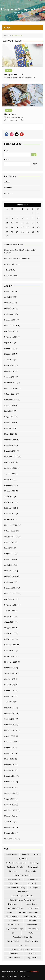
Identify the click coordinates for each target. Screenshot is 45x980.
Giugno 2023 (9, 485)
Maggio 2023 (10, 491)
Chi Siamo (8, 188)
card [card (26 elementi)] (36, 855)
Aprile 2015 (9, 822)
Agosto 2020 (10, 679)
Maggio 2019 (10, 753)
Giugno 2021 (9, 622)
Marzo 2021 (9, 639)
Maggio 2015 (10, 816)
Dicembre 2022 (10, 519)
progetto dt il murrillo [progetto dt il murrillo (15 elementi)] (22, 937)
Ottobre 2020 (10, 668)
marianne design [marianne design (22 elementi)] (31, 916)
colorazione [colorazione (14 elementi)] (33, 867)
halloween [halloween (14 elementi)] (13, 904)
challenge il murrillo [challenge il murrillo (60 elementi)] (15, 867)
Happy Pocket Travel (14, 74)
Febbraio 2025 (10, 371)
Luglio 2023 (9, 479)
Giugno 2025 (9, 348)
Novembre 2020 (11, 662)
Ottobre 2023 (10, 462)
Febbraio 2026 (10, 308)
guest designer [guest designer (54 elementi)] (22, 892)
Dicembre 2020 (10, 656)
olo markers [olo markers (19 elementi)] (33, 929)
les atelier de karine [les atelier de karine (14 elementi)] (29, 912)
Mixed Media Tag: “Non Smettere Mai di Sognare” (20, 251)
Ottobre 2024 (10, 394)
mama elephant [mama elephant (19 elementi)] (13, 916)
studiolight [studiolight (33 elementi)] (14, 953)
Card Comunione (11, 275)
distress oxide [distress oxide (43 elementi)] (14, 879)
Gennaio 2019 (10, 770)
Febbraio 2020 (10, 713)
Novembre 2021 (11, 593)
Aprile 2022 (9, 565)
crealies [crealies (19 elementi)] (13, 871)
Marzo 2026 (9, 303)
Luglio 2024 (9, 411)
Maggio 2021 (10, 628)
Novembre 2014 (11, 839)
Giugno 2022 (9, 554)
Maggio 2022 (10, 559)
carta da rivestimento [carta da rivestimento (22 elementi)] (16, 863)
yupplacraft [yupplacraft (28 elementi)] (32, 958)
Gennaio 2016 (10, 804)
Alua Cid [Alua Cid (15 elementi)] (26, 855)
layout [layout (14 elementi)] (10, 912)
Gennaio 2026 (10, 314)
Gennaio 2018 (10, 787)
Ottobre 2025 (10, 331)
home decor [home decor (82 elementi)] (31, 904)
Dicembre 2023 (10, 451)
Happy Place (10, 114)
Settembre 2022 (11, 536)
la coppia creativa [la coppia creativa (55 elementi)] (15, 908)
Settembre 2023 (11, 468)
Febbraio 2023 (10, 508)
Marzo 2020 (9, 708)
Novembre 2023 (11, 457)
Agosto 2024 (10, 405)
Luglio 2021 (9, 616)
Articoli (9, 71)
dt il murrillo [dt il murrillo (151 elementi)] (32, 879)
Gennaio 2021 (10, 651)
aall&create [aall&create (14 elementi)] (12, 855)
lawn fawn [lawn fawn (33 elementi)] (33, 908)
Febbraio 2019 (10, 765)
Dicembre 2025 (10, 320)
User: (7, 150)
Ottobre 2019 (10, 736)
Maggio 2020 (10, 696)
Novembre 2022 (11, 525)
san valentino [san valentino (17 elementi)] (13, 941)
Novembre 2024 (11, 388)
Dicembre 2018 (10, 776)
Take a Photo (10, 270)
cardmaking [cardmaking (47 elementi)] (22, 859)
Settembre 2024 (11, 400)
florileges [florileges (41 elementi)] (34, 888)
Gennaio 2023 (10, 514)
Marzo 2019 (9, 759)
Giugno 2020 (9, 690)
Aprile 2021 (9, 633)
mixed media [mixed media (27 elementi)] (14, 925)
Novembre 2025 (11, 325)
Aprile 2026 (9, 297)
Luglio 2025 (9, 343)
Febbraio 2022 (10, 576)
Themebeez (34, 971)
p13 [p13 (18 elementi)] (13, 933)
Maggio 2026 (10, 291)
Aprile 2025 (9, 360)
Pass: (7, 159)
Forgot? (34, 164)
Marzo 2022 (9, 571)
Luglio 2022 (9, 548)
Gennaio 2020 (10, 719)
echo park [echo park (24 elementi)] (32, 883)
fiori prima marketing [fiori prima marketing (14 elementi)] (16, 888)
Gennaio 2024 (10, 445)
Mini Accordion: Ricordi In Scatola (17, 258)
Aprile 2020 (9, 702)
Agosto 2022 (10, 542)
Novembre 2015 (11, 810)
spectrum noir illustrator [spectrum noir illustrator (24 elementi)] (22, 949)
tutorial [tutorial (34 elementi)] (32, 953)
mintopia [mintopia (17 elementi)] (32, 921)
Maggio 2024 (10, 422)
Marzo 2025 (9, 365)
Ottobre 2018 (10, 782)
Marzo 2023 (9, 502)
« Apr (6, 236)
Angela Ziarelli (12, 78)
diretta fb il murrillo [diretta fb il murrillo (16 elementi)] (22, 875)
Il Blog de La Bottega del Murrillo (23, 9)
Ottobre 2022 (10, 531)
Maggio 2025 (10, 354)
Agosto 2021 (10, 611)
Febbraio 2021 (10, 645)
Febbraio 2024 (10, 440)
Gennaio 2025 (10, 377)
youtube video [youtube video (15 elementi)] (14, 958)
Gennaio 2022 (10, 582)
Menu (7, 27)
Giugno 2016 (9, 799)
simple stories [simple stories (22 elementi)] (32, 941)
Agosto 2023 (10, 474)
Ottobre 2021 (10, 599)
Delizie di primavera (12, 264)
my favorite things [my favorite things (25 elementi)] (15, 929)
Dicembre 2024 (10, 383)
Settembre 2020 (11, 673)
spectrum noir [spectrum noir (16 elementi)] (22, 945)
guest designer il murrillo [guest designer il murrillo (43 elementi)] (22, 896)
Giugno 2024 (9, 417)
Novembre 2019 (11, 730)
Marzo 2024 (9, 434)
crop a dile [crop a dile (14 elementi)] (31, 871)
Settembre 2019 (11, 742)
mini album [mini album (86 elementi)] (14, 921)
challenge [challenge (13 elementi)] (35, 863)
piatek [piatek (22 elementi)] (31, 933)
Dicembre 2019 (10, 725)
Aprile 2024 (9, 428)
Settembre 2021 (11, 605)
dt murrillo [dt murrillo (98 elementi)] (13, 883)
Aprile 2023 (9, 497)
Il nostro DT (9, 193)
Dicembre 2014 (10, 833)
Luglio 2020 (9, 685)
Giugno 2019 (9, 747)
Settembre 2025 (11, 337)
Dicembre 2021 (10, 588)
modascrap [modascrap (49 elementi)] (32, 925)
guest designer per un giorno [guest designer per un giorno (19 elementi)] (22, 900)
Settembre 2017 (11, 793)
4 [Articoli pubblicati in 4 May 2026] (7, 218)
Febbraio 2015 (10, 827)
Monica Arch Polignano (15, 117)
